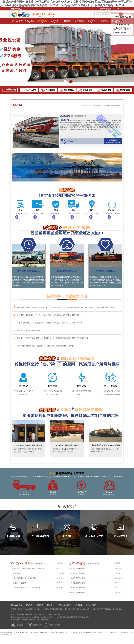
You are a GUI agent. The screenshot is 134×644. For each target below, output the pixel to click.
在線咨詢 (113, 140)
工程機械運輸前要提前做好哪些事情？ (39, 588)
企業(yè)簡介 (30, 21)
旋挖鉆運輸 (117, 105)
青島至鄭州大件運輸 (96, 593)
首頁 (90, 105)
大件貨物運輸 (42, 21)
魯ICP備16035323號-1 (47, 617)
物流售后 (104, 21)
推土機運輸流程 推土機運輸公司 (39, 578)
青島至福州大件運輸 (96, 583)
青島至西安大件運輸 (96, 573)
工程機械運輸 (107, 105)
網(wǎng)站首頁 (17, 22)
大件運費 (55, 21)
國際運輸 (40, 605)
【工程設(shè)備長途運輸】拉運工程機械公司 (39, 569)
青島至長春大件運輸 (96, 588)
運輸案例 (67, 21)
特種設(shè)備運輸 (64, 605)
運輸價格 (50, 605)
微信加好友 (37, 625)
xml (63, 625)
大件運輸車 (79, 21)
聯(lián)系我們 (91, 605)
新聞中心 (92, 21)
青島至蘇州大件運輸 (96, 569)
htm (51, 629)
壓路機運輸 (39, 573)
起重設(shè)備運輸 (39, 583)
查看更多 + (60, 563)
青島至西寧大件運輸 (96, 578)
